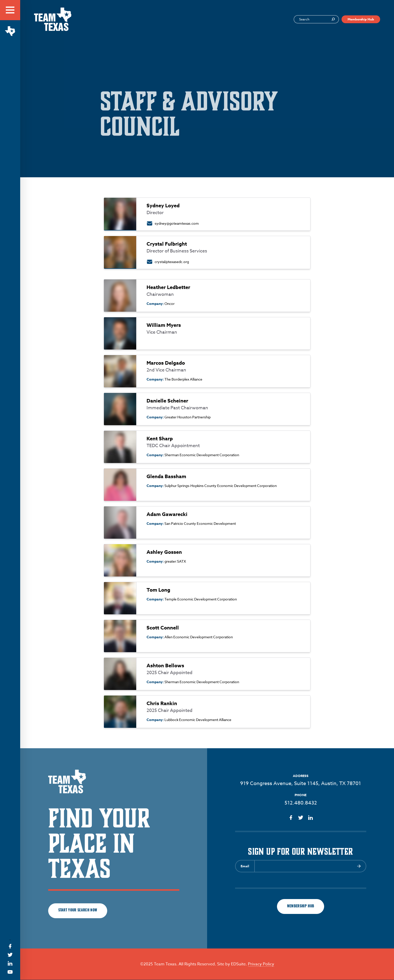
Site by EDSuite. (232, 964)
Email (245, 866)
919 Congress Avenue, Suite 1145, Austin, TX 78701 (301, 783)
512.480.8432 (301, 803)
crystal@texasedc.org (172, 262)
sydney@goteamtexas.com (177, 223)
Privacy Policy (261, 964)
